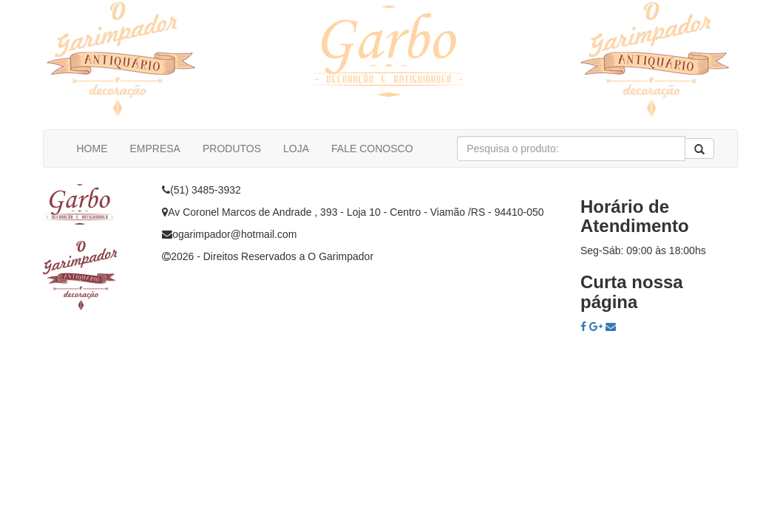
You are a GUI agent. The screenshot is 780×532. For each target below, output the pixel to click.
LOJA (296, 149)
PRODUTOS (232, 149)
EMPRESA (155, 149)
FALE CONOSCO (372, 149)
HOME (92, 149)
